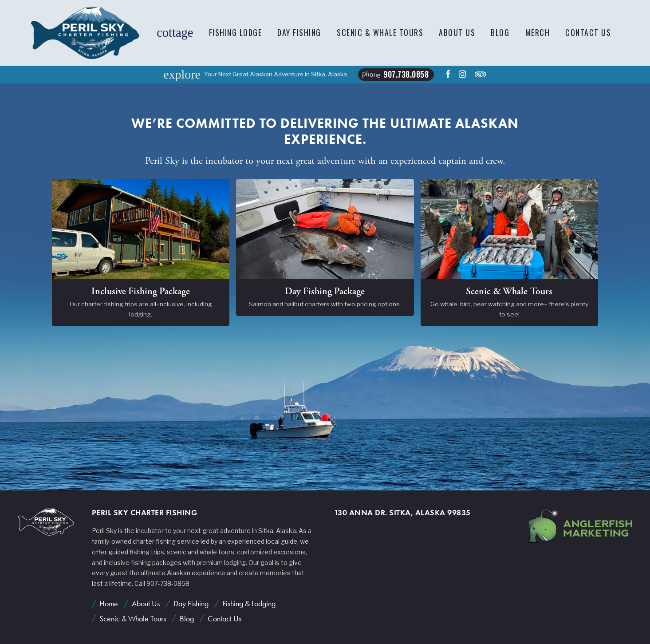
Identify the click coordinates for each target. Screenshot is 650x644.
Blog (500, 32)
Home (109, 603)
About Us (457, 32)
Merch (538, 32)
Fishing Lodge (236, 32)
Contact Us (588, 32)
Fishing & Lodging (249, 603)
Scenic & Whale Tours (380, 32)
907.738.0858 (396, 74)
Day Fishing (299, 32)
